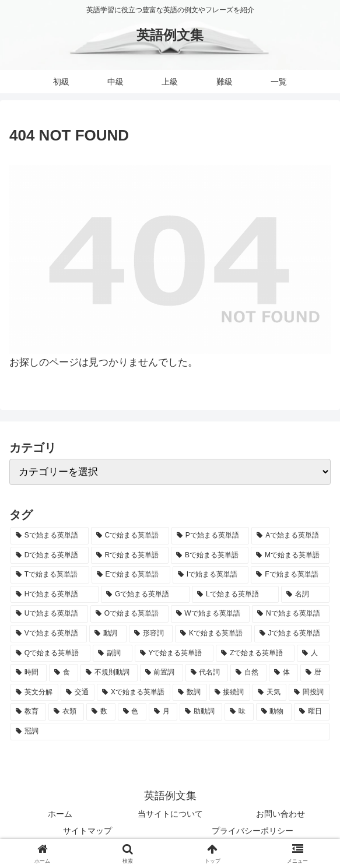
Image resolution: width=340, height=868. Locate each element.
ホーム (60, 814)
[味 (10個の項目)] (239, 712)
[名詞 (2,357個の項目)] (305, 595)
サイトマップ (87, 831)
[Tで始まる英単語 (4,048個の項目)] (50, 575)
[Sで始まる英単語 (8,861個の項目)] (50, 536)
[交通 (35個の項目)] (78, 693)
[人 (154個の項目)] (313, 653)
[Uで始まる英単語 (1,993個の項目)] (49, 614)
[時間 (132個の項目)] (29, 673)
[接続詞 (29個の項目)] (230, 693)
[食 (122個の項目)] (64, 673)
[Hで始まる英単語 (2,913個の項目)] (55, 595)
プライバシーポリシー (253, 831)
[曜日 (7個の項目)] (312, 712)
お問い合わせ (281, 814)
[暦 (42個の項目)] (315, 673)
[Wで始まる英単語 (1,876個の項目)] (211, 614)
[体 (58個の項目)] (283, 673)
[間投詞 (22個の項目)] (309, 693)
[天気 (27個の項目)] (269, 693)
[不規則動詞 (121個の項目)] (109, 673)
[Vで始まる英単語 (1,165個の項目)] (49, 634)
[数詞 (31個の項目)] (190, 693)
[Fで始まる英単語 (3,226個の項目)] (290, 575)
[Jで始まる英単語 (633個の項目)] (292, 634)
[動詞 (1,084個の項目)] (108, 634)
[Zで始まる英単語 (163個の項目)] (255, 653)
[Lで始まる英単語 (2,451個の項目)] (235, 595)
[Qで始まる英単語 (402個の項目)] (50, 653)
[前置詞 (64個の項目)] (162, 673)
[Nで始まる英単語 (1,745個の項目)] (291, 614)
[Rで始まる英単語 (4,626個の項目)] (130, 556)
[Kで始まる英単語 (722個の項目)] (213, 634)
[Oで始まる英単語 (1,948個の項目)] (129, 614)
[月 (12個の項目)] (163, 712)
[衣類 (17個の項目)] (66, 712)
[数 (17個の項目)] (101, 712)
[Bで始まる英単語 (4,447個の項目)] (210, 556)
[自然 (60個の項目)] (248, 673)
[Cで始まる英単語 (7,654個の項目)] (130, 536)
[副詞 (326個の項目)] (113, 653)
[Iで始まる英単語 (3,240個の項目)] (211, 575)
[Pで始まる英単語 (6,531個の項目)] (211, 536)
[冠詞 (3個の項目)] (170, 732)
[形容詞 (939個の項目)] (151, 634)
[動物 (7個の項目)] (274, 712)
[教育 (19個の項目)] (28, 712)
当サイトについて (170, 814)
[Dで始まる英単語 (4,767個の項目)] (50, 556)
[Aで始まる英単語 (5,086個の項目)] (290, 536)
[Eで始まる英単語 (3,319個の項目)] (131, 575)
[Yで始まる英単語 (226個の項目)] (174, 653)
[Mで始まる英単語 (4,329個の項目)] (290, 556)
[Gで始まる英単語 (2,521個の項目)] (145, 595)
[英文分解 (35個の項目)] (34, 693)
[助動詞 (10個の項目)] (201, 712)
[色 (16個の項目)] (132, 712)
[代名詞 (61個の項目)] (207, 673)
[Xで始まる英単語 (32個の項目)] (134, 693)
